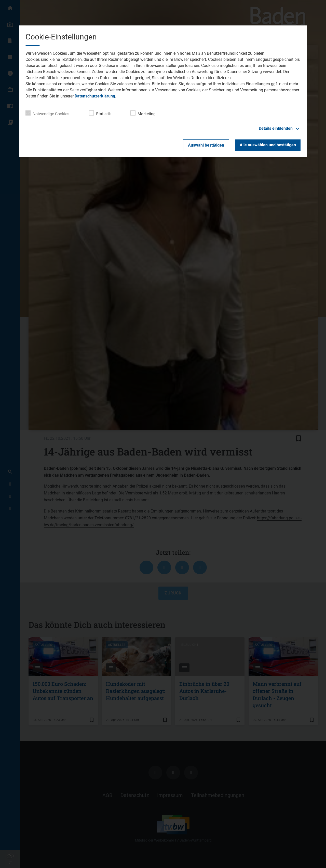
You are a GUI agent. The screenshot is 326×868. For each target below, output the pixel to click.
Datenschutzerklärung (95, 96)
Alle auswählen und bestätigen (268, 145)
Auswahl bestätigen (206, 145)
